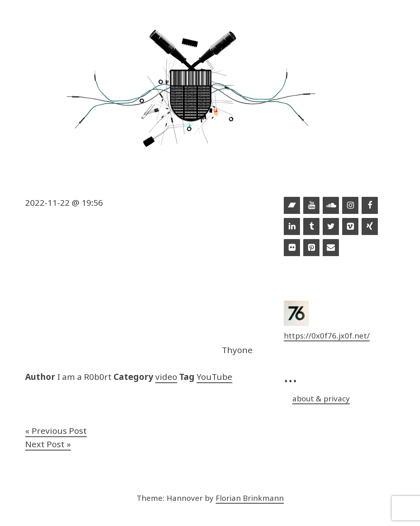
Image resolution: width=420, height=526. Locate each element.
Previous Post (59, 431)
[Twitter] (331, 227)
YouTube (214, 377)
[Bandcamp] (292, 206)
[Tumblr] (311, 227)
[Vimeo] (350, 227)
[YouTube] (311, 206)
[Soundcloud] (331, 206)
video (166, 377)
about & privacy (321, 398)
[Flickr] (292, 248)
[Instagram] (350, 206)
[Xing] (370, 227)
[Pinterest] (311, 248)
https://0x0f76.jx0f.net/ (327, 335)
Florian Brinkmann (250, 498)
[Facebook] (370, 206)
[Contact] (331, 248)
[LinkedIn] (292, 227)
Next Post (45, 444)
